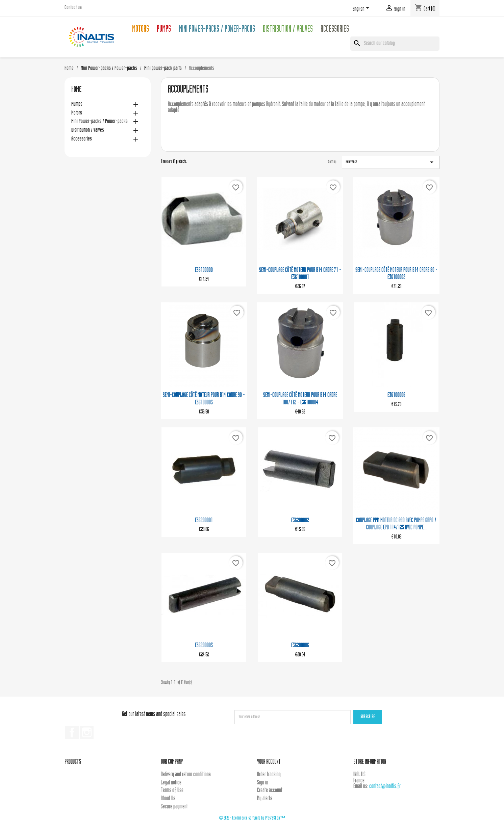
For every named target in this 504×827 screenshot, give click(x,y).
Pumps (164, 30)
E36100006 (396, 395)
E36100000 (204, 270)
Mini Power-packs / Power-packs (217, 30)
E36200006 (300, 646)
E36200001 (204, 521)
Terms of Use (172, 791)
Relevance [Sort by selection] (391, 162)
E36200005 (204, 646)
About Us (168, 799)
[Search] (395, 44)
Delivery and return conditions (186, 775)
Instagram (87, 732)
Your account (269, 762)
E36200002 (300, 521)
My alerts (265, 799)
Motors (141, 30)
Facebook (72, 732)
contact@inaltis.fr (385, 787)
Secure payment (174, 807)
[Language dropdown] (362, 9)
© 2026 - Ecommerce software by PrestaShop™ (252, 818)
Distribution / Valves (288, 30)
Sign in (263, 783)
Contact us (73, 8)
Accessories (335, 30)
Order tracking (269, 775)
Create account (270, 791)
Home (76, 90)
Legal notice (171, 783)
